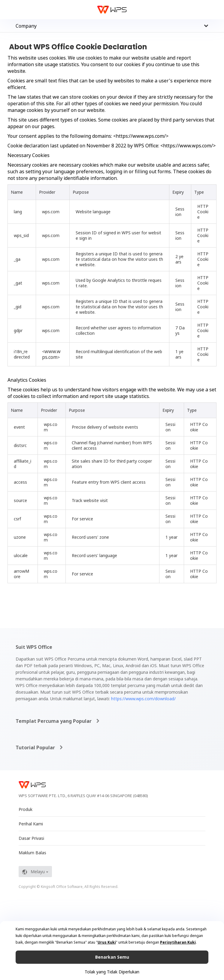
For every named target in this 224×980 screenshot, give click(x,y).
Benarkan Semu (112, 957)
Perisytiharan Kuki (178, 942)
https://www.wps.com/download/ (143, 699)
